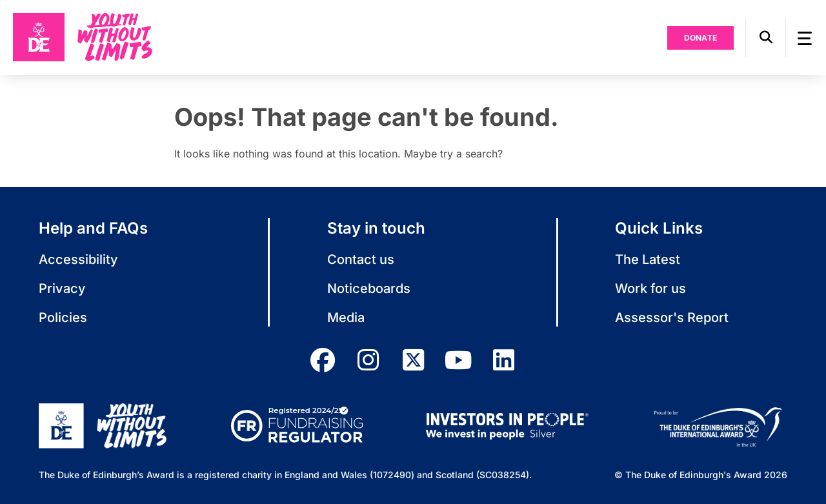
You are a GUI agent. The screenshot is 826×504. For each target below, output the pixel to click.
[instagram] (368, 360)
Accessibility (78, 259)
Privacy (62, 288)
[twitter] (413, 360)
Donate (701, 38)
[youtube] (458, 360)
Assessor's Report (672, 318)
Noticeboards (369, 288)
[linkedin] (503, 360)
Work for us (650, 288)
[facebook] (323, 360)
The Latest (648, 259)
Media (346, 318)
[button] (766, 37)
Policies (63, 318)
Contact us (361, 259)
